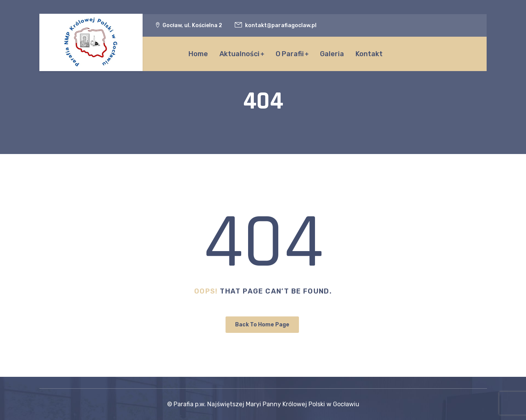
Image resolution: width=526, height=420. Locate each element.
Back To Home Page (262, 325)
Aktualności (239, 54)
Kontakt (369, 54)
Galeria (332, 54)
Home (198, 54)
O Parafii (290, 54)
